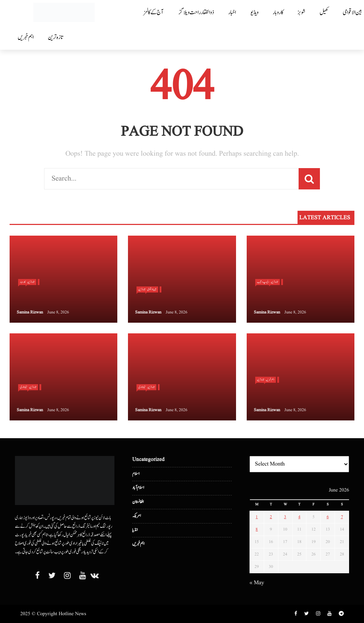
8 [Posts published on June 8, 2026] (257, 529)
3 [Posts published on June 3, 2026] (285, 517)
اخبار (232, 12)
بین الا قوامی (152, 289)
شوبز (301, 12)
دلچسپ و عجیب (263, 282)
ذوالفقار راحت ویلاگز (196, 12)
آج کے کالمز (153, 12)
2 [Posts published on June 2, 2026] (271, 517)
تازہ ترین (55, 37)
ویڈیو (254, 12)
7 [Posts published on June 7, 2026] (342, 517)
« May (257, 583)
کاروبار (278, 12)
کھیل (324, 12)
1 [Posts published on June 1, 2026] (257, 517)
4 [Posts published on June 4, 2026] (299, 517)
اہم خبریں (26, 37)
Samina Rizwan (30, 312)
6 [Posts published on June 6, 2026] (328, 517)
